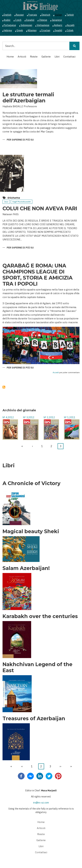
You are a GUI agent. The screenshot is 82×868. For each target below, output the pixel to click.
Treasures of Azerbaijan (34, 719)
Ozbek (70, 30)
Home (10, 57)
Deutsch (46, 15)
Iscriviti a (4, 387)
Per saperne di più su (20, 140)
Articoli (22, 57)
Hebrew (8, 30)
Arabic (7, 20)
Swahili (58, 30)
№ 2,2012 (49, 417)
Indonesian (26, 25)
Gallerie (46, 57)
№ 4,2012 (8, 417)
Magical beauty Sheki (31, 531)
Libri (57, 57)
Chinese (43, 20)
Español (30, 20)
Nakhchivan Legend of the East (37, 667)
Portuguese (10, 25)
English (7, 15)
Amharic (58, 25)
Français (33, 15)
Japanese (57, 20)
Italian (58, 15)
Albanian (32, 30)
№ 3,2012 (29, 417)
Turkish (70, 15)
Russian (20, 15)
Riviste (34, 57)
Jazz (6, 202)
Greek (20, 30)
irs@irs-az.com (41, 803)
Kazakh (71, 25)
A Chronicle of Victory (31, 483)
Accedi (56, 373)
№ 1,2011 (70, 417)
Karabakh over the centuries (40, 616)
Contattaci (69, 57)
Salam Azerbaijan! (26, 568)
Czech (18, 20)
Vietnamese (43, 25)
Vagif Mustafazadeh (22, 202)
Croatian (46, 30)
